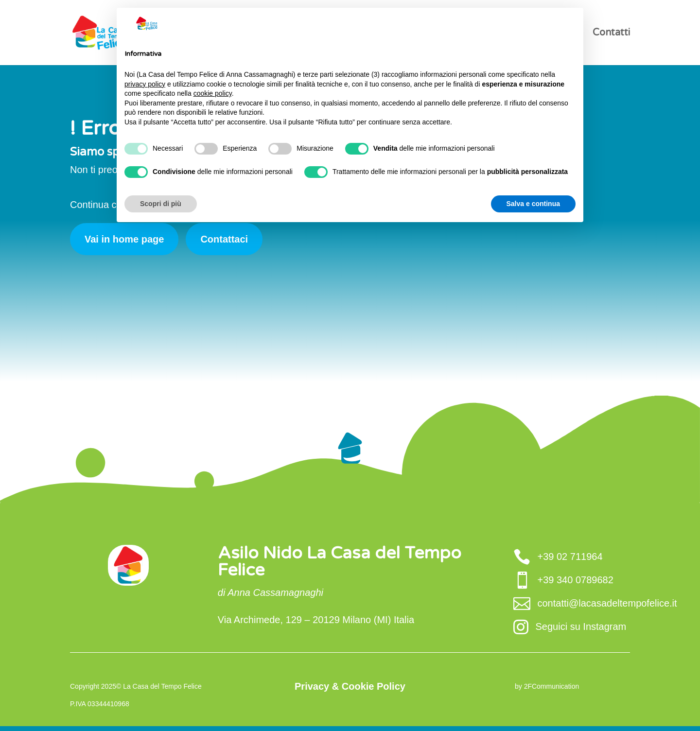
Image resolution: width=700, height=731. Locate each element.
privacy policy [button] (145, 84)
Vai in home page (124, 239)
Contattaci (224, 239)
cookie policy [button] (213, 93)
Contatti (611, 34)
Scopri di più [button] (161, 204)
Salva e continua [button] (533, 204)
